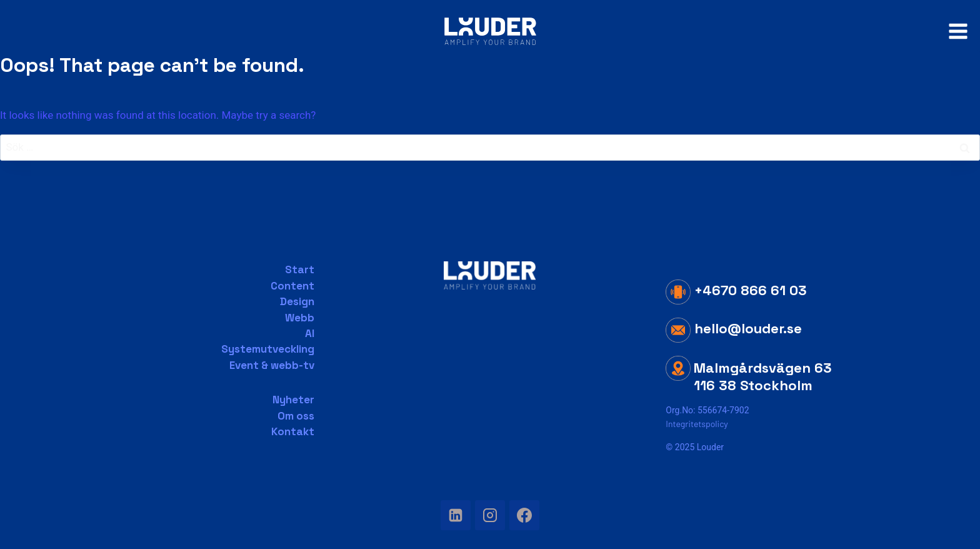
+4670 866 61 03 (736, 290)
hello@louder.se (734, 328)
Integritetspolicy (697, 424)
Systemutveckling (268, 349)
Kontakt (293, 431)
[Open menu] (958, 31)
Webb (300, 318)
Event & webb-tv (272, 365)
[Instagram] (490, 515)
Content (292, 286)
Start (300, 269)
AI (310, 333)
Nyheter (293, 400)
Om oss (296, 416)
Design (297, 301)
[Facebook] (524, 515)
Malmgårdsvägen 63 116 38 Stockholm (763, 377)
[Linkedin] (456, 515)
